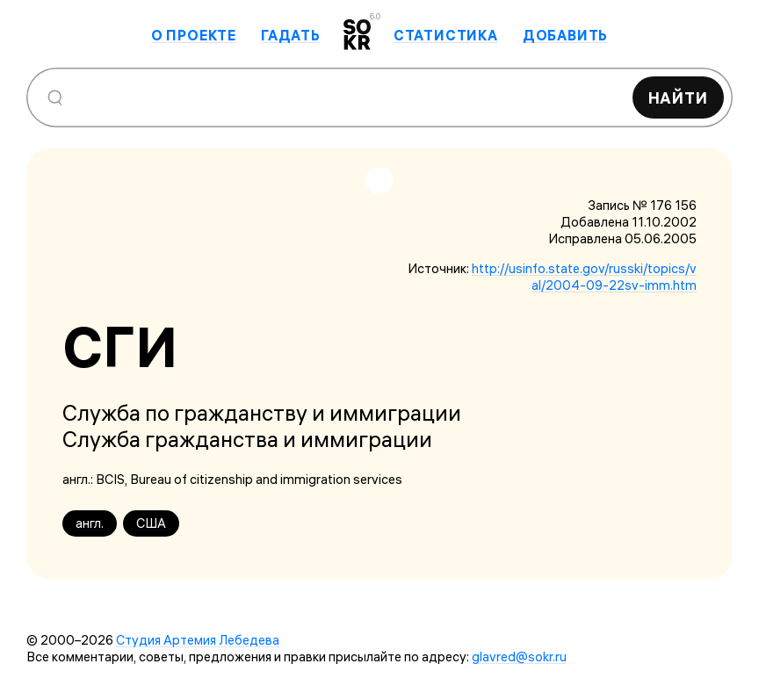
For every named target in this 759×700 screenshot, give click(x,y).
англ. (90, 523)
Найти (679, 98)
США (151, 523)
